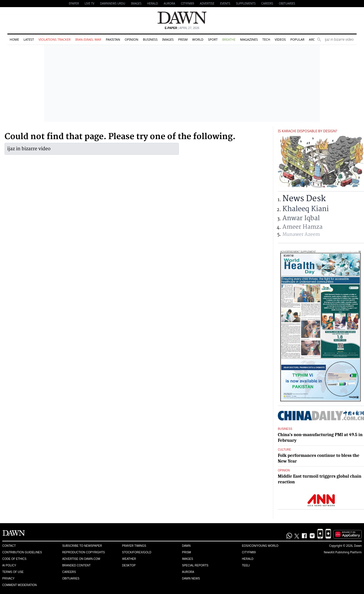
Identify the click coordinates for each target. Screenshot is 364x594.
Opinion (131, 39)
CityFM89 (188, 3)
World (198, 39)
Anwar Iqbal (301, 218)
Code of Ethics (14, 559)
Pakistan (113, 39)
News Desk (304, 199)
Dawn (186, 546)
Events (225, 3)
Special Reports (195, 565)
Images (136, 3)
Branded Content (76, 565)
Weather (129, 559)
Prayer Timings (134, 546)
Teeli (246, 565)
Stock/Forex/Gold (137, 552)
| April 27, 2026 (182, 28)
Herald (152, 3)
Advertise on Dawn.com (81, 559)
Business (150, 39)
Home (14, 39)
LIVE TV (89, 3)
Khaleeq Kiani (306, 209)
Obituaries (287, 3)
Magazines (249, 39)
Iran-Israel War (88, 39)
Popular (297, 39)
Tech (266, 39)
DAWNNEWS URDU (113, 3)
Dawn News (191, 578)
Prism (183, 39)
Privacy (8, 578)
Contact (9, 546)
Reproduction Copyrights (84, 552)
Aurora (169, 3)
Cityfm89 (249, 552)
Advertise (207, 3)
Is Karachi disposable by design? (307, 131)
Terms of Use (13, 572)
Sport (213, 39)
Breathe (229, 39)
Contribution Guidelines (22, 552)
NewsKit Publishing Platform (343, 552)
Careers (267, 3)
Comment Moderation (19, 585)
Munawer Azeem (301, 234)
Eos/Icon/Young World (260, 546)
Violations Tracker (54, 39)
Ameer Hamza (302, 227)
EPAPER (74, 3)
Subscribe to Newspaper (82, 546)
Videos (280, 39)
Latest (29, 39)
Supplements (246, 3)
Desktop (129, 565)
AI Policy (9, 565)
